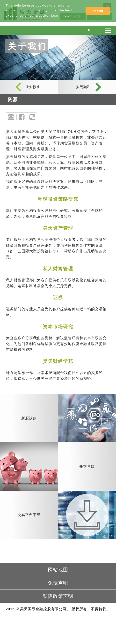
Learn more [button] (60, 16)
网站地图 (58, 570)
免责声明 (58, 583)
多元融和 (83, 87)
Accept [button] (98, 11)
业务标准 (33, 87)
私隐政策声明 (58, 596)
